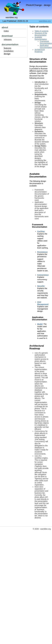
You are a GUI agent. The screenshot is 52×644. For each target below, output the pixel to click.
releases (8, 39)
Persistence (42, 252)
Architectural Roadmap (40, 51)
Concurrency (43, 275)
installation (9, 51)
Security (41, 286)
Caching (41, 231)
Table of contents (41, 31)
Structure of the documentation (41, 34)
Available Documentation (41, 38)
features (8, 48)
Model (40, 324)
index (6, 31)
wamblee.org (45, 21)
